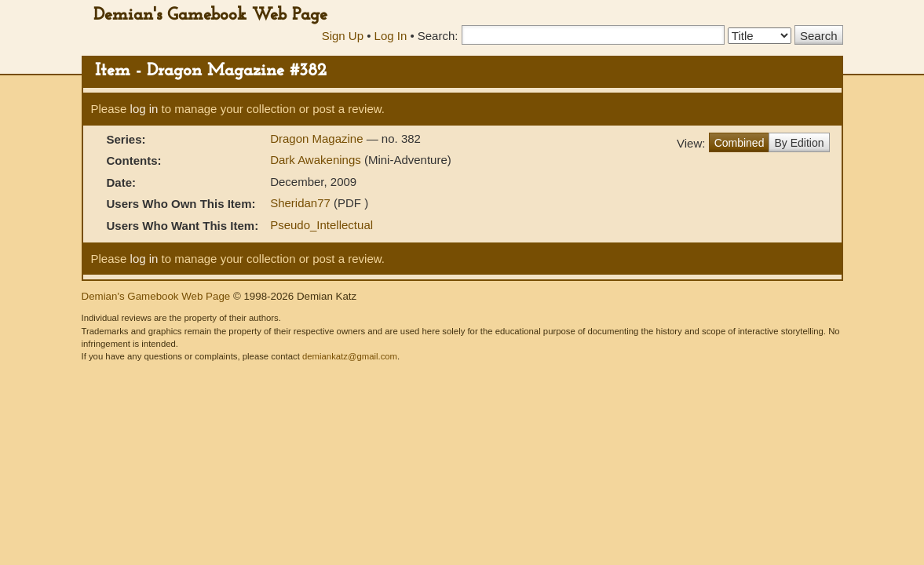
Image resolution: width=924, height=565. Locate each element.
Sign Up (343, 36)
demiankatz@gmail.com (350, 356)
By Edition (799, 143)
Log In (391, 36)
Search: (438, 36)
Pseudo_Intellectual (321, 225)
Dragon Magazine (318, 139)
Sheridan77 (300, 203)
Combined (740, 143)
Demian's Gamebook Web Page (210, 15)
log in (144, 109)
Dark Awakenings (316, 160)
